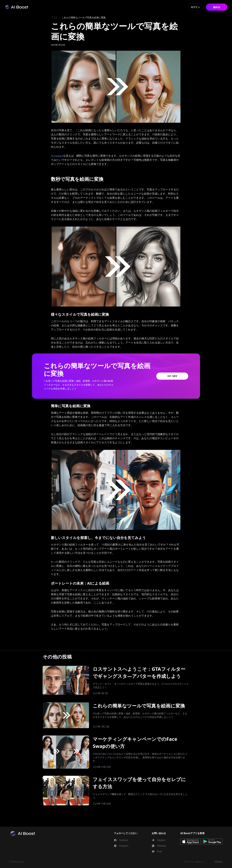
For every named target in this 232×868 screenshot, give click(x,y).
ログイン (195, 7)
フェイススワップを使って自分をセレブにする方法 (139, 783)
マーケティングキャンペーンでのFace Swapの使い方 (135, 743)
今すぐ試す (172, 376)
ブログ (54, 17)
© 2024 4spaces (17, 862)
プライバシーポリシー (194, 862)
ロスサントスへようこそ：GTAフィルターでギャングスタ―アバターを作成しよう (139, 672)
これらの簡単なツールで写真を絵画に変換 (139, 706)
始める (217, 7)
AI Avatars (57, 156)
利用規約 (218, 862)
